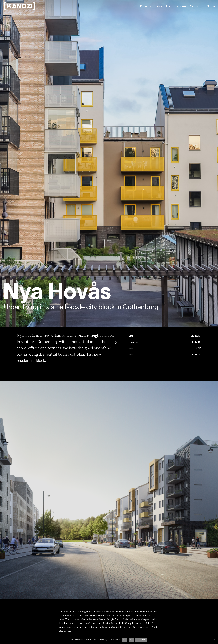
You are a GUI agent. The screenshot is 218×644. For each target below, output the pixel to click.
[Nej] (215, 640)
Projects (145, 7)
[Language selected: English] (214, 7)
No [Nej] (131, 640)
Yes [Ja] (124, 640)
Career (182, 7)
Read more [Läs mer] (141, 640)
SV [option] (214, 6)
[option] (214, 7)
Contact (195, 7)
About (170, 7)
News (158, 7)
